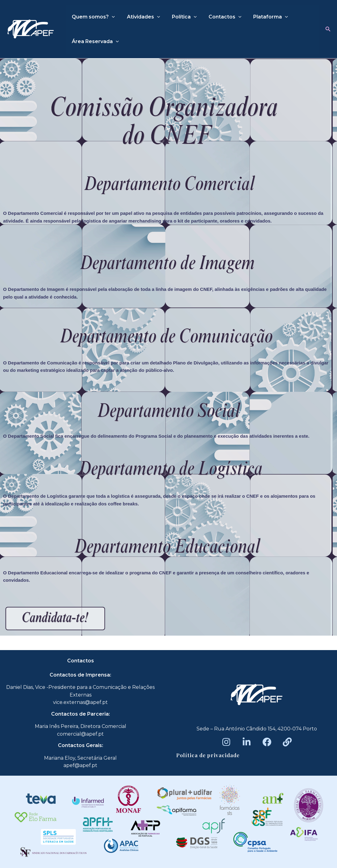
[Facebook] (267, 742)
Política (179, 17)
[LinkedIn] (247, 742)
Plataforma (261, 17)
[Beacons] (287, 742)
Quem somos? (92, 17)
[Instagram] (226, 742)
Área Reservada (94, 42)
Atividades (140, 17)
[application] (111, 17)
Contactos (218, 17)
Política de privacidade (208, 755)
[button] (328, 29)
